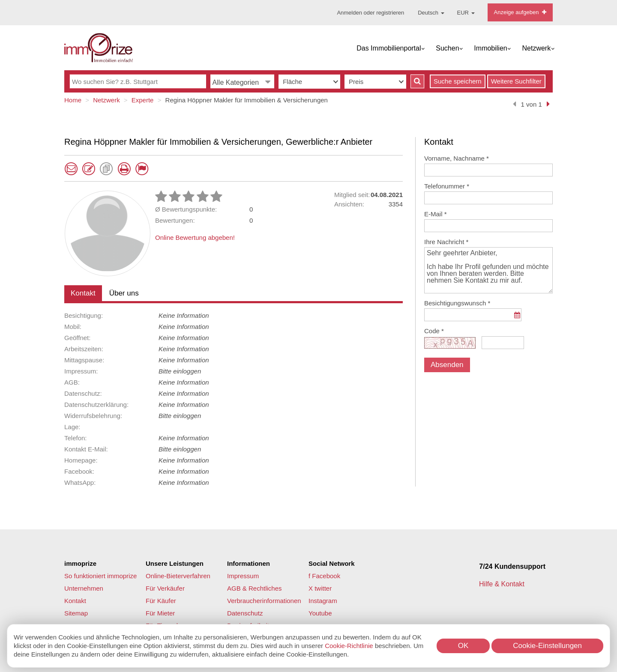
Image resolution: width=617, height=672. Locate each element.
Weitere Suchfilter (516, 81)
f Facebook (324, 576)
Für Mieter (160, 613)
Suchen (447, 48)
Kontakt (83, 293)
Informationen (249, 563)
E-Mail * (436, 214)
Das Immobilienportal (389, 48)
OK (463, 646)
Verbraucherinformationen (264, 601)
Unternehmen (84, 588)
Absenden (447, 365)
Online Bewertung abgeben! (195, 237)
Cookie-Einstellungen (547, 646)
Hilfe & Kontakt (503, 584)
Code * (434, 331)
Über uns (124, 293)
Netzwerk (537, 48)
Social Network (332, 563)
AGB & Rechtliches (255, 588)
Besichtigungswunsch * (457, 303)
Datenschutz (245, 613)
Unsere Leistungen (175, 563)
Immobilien (490, 48)
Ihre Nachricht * (446, 242)
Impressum (243, 576)
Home (73, 100)
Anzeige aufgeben (520, 12)
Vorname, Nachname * (457, 158)
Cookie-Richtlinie (349, 646)
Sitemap (76, 613)
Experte (143, 100)
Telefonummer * (447, 186)
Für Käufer (161, 601)
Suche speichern (458, 81)
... (517, 319)
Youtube (320, 613)
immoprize (80, 563)
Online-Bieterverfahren (178, 576)
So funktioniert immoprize (100, 576)
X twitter (320, 588)
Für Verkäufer (165, 588)
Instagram (323, 601)
